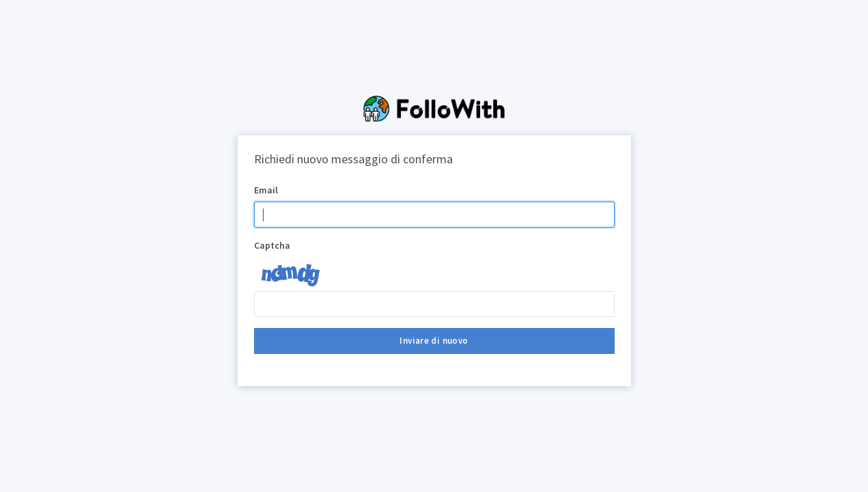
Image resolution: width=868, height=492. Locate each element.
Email (266, 190)
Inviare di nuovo (434, 341)
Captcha (272, 245)
